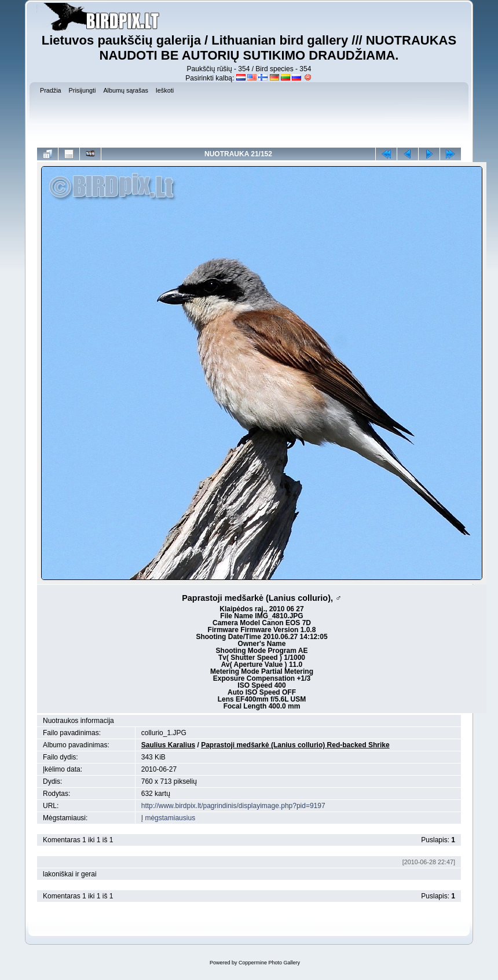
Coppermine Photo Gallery (269, 963)
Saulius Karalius (168, 745)
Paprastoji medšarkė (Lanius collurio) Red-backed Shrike (295, 745)
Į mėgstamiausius (168, 818)
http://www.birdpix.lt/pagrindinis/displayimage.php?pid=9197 (233, 806)
